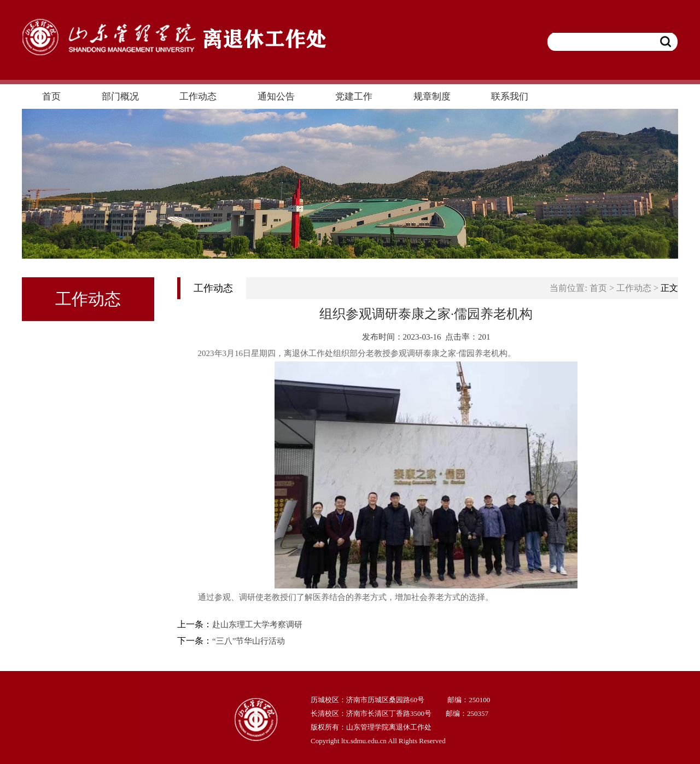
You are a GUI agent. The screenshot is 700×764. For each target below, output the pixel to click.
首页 (598, 288)
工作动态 (634, 288)
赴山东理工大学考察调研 (257, 625)
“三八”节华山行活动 (249, 641)
